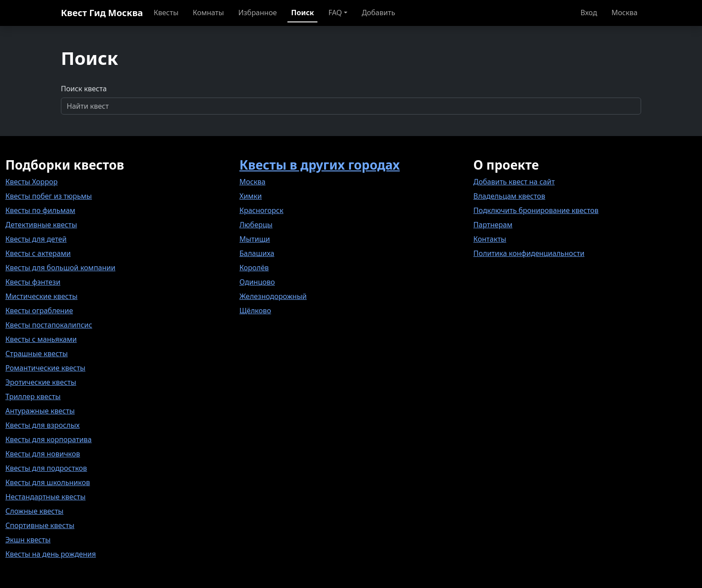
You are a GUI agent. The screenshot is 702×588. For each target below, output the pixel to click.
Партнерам (493, 225)
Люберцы (256, 225)
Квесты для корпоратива (49, 439)
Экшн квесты (28, 540)
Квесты (166, 13)
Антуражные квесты (40, 411)
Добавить (379, 13)
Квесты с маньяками (41, 339)
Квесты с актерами (38, 253)
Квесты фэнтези (33, 282)
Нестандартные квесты (45, 497)
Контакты (490, 239)
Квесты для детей (36, 239)
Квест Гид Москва (102, 13)
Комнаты (209, 13)
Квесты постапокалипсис (49, 325)
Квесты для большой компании (60, 268)
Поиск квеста (84, 89)
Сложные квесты (34, 511)
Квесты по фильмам (40, 210)
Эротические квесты (41, 382)
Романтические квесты (45, 368)
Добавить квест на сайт (514, 182)
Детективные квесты (41, 225)
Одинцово (257, 282)
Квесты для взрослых (43, 425)
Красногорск (261, 210)
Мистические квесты (41, 296)
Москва (625, 13)
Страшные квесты (36, 354)
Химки (251, 196)
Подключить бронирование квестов (536, 210)
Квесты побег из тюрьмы (49, 196)
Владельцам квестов (509, 196)
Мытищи (255, 239)
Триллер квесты (33, 396)
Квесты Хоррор (32, 182)
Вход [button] (589, 13)
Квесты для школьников (48, 482)
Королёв (254, 268)
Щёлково (255, 311)
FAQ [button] (335, 13)
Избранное (257, 13)
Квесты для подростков (46, 468)
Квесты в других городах (320, 165)
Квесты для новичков (43, 454)
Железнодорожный (273, 296)
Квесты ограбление (39, 311)
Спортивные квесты (40, 525)
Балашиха (257, 253)
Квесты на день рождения (51, 554)
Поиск (302, 13)
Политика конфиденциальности (529, 253)
